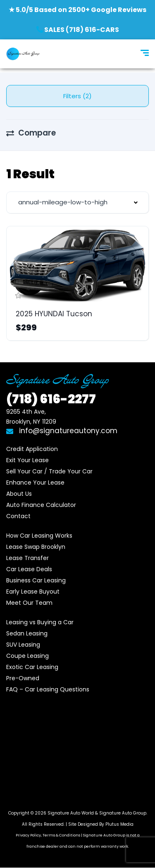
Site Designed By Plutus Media (101, 824)
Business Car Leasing (36, 580)
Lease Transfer (27, 558)
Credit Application (32, 449)
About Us (19, 494)
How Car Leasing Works (39, 536)
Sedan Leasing (27, 633)
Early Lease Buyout (33, 592)
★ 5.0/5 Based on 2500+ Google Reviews (77, 10)
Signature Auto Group (123, 813)
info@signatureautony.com (62, 431)
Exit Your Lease (27, 460)
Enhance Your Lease (35, 482)
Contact (18, 516)
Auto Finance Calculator (41, 505)
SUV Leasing (23, 645)
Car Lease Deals (29, 569)
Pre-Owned (23, 678)
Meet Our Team (29, 603)
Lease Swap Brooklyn (36, 547)
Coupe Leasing (27, 656)
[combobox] (77, 202)
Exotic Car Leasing (32, 667)
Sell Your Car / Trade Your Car (49, 471)
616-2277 (51, 399)
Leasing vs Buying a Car (40, 622)
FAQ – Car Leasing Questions (48, 689)
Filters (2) (77, 96)
